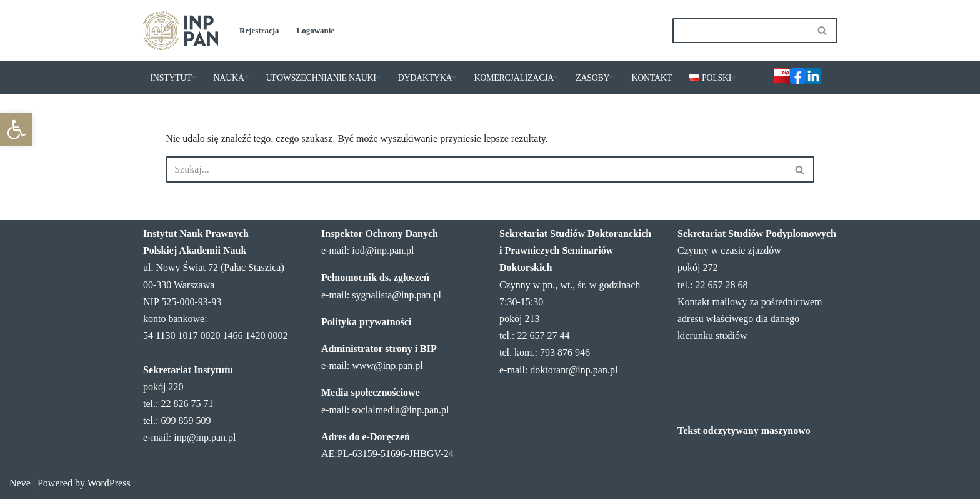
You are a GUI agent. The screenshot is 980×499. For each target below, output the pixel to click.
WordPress (109, 483)
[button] (16, 129)
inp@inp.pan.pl (205, 437)
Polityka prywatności (366, 322)
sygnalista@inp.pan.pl (397, 295)
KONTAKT (651, 78)
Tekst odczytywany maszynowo (744, 431)
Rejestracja (259, 30)
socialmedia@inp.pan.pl (400, 410)
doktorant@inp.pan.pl (574, 370)
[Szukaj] (741, 31)
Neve (20, 483)
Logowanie (316, 30)
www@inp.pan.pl (387, 365)
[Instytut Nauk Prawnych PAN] (181, 31)
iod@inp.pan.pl (383, 250)
